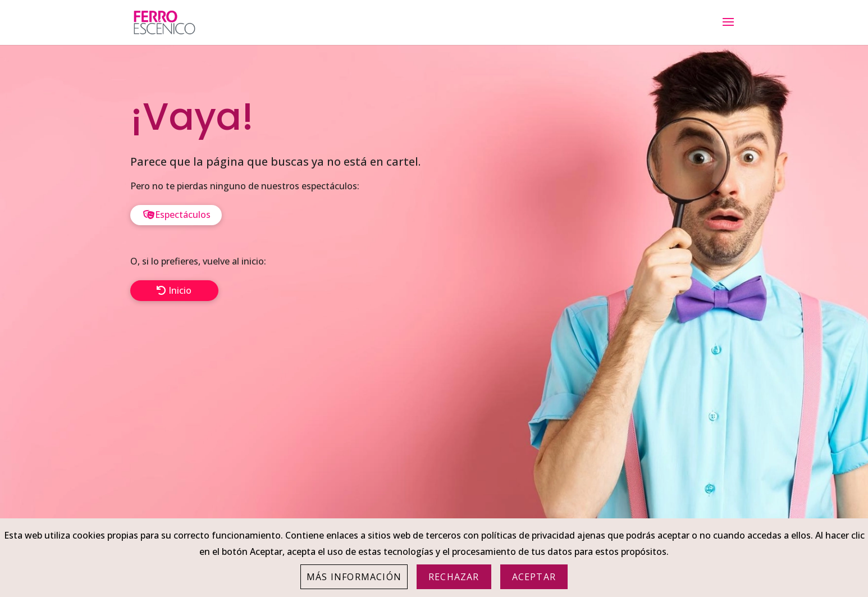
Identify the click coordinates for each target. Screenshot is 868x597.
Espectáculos (183, 215)
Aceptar (534, 577)
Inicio (180, 290)
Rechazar (454, 577)
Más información (354, 577)
